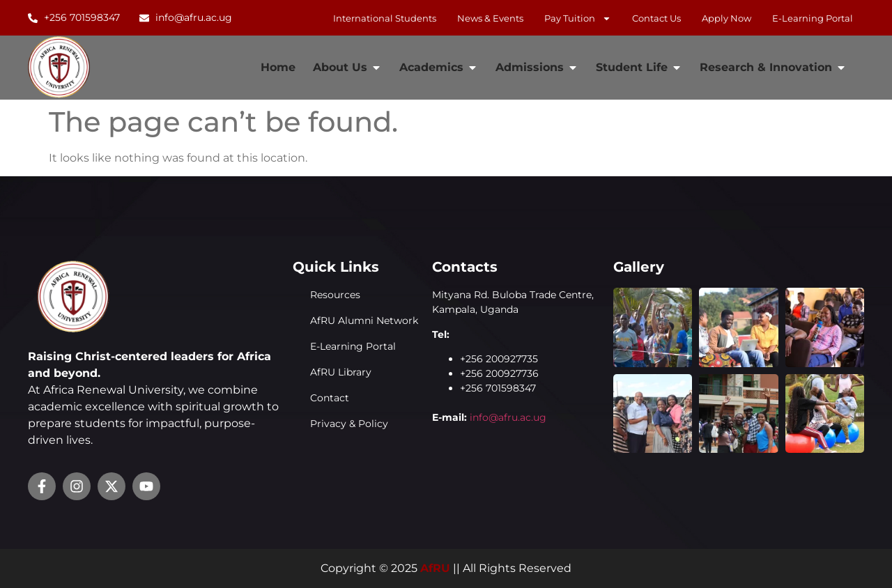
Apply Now (726, 18)
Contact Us (656, 18)
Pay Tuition (578, 18)
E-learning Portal (813, 18)
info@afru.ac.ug (508, 417)
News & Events (490, 18)
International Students (385, 18)
